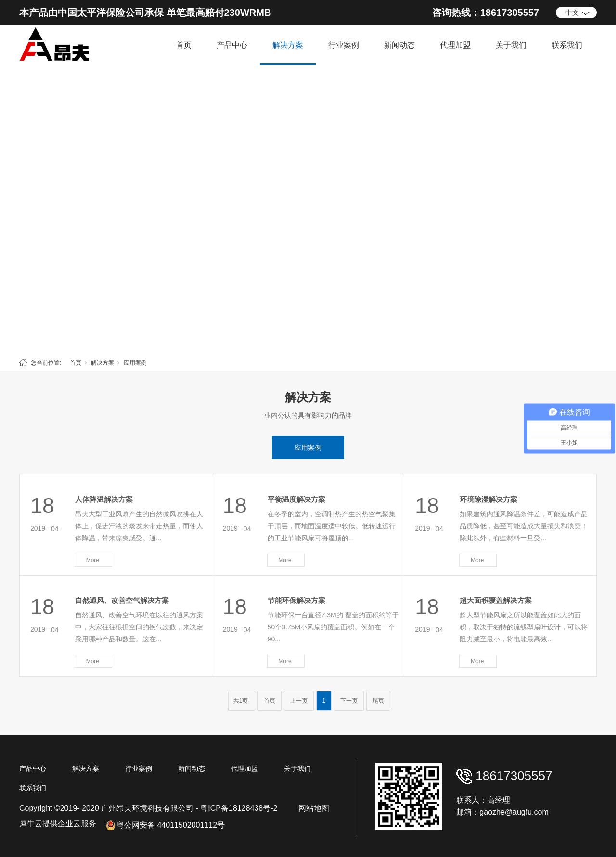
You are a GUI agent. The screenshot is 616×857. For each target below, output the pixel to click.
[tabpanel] (308, 209)
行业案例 (344, 45)
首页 (184, 45)
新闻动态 (399, 45)
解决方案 (288, 45)
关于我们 (511, 45)
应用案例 (135, 363)
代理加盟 (455, 45)
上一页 (299, 701)
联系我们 (567, 45)
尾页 (378, 701)
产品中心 (232, 45)
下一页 (349, 701)
